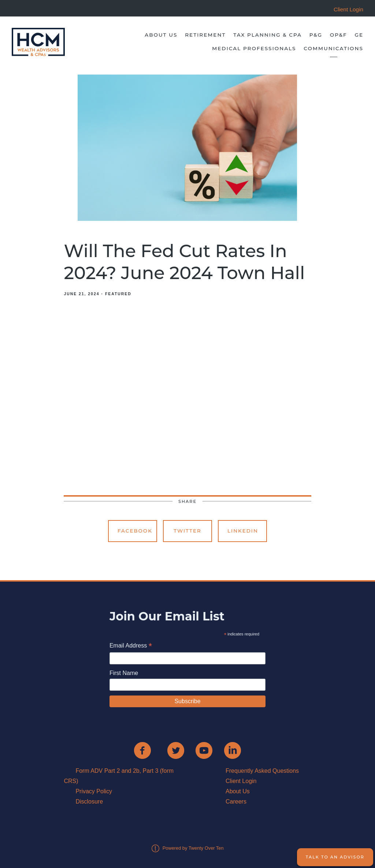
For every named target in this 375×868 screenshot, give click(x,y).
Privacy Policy (94, 791)
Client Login (241, 781)
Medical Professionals (254, 48)
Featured (118, 294)
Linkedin (243, 531)
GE (359, 35)
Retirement (205, 35)
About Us (161, 35)
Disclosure (89, 802)
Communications (333, 48)
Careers (236, 802)
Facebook (135, 531)
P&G (316, 35)
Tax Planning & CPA (268, 35)
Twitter (187, 531)
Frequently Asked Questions (262, 771)
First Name (124, 673)
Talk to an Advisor (335, 857)
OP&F (339, 35)
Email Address (131, 646)
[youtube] (204, 750)
